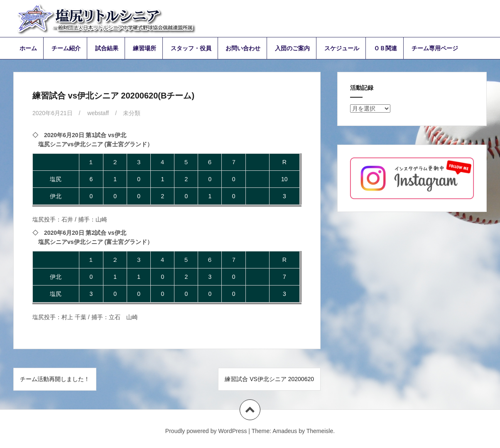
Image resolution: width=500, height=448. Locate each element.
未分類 (132, 113)
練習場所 (145, 48)
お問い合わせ (243, 48)
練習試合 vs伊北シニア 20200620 (269, 379)
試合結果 (107, 48)
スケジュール (342, 48)
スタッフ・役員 (191, 48)
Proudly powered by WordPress (206, 431)
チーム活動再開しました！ (55, 379)
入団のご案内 (292, 48)
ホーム (28, 48)
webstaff (98, 113)
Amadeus (285, 431)
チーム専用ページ (435, 48)
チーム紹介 (66, 48)
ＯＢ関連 (385, 48)
